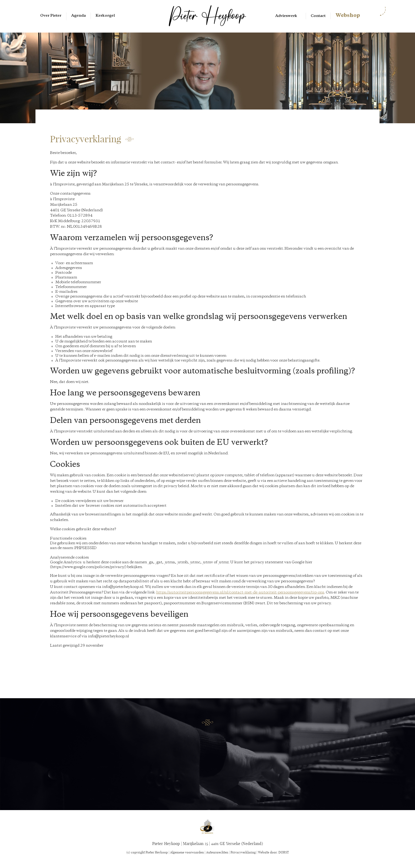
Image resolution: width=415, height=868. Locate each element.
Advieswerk (286, 16)
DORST (284, 852)
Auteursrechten (217, 852)
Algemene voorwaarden (187, 852)
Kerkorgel (105, 16)
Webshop (348, 16)
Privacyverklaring (243, 852)
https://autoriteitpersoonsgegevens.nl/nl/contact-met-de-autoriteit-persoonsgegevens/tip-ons (240, 592)
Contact (318, 16)
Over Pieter (51, 16)
